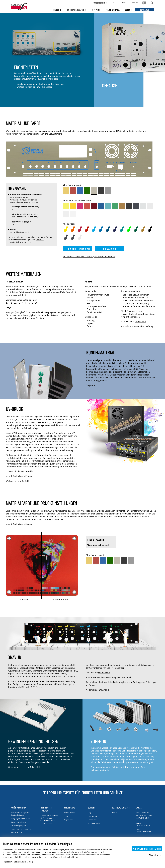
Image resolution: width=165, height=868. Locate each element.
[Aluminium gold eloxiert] (66, 191)
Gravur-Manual (124, 677)
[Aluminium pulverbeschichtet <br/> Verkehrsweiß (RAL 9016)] (73, 214)
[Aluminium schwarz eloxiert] (101, 191)
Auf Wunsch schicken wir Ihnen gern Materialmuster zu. (89, 257)
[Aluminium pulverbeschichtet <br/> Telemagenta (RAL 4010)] (80, 206)
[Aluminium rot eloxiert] (73, 191)
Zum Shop (116, 813)
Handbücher (93, 820)
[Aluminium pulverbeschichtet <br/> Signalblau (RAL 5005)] (101, 206)
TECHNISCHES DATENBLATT (78, 249)
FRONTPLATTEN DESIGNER (76, 10)
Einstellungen (155, 855)
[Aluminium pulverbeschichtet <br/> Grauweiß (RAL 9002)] (66, 214)
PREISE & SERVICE (113, 10)
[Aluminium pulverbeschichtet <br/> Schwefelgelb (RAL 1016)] (66, 206)
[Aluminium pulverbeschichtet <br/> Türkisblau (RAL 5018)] (108, 206)
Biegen (47, 87)
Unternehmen (69, 813)
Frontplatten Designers (51, 84)
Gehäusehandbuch (100, 770)
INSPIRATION (96, 10)
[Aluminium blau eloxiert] (80, 191)
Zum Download (46, 824)
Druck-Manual (26, 476)
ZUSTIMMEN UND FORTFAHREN (147, 849)
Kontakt (25, 481)
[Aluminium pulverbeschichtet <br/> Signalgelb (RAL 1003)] (73, 206)
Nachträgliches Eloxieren (21, 242)
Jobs (124, 3)
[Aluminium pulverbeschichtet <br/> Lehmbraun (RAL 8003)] (122, 206)
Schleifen (40, 240)
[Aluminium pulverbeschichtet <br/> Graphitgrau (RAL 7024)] (136, 206)
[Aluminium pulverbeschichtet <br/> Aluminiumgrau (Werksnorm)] (143, 206)
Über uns (134, 3)
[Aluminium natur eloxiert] (108, 191)
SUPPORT (129, 10)
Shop (115, 3)
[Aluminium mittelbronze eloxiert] (94, 191)
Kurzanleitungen (94, 823)
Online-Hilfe (141, 322)
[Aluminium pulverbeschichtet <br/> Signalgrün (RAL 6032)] (115, 206)
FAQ (89, 813)
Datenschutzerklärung (23, 862)
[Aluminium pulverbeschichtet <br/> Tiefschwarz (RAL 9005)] (129, 206)
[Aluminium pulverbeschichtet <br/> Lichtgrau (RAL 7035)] (150, 206)
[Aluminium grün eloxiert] (87, 191)
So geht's (91, 385)
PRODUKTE (57, 10)
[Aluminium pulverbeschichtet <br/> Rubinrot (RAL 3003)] (94, 206)
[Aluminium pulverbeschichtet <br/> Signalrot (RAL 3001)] (87, 206)
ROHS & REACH (110, 249)
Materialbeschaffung (143, 326)
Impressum (68, 820)
